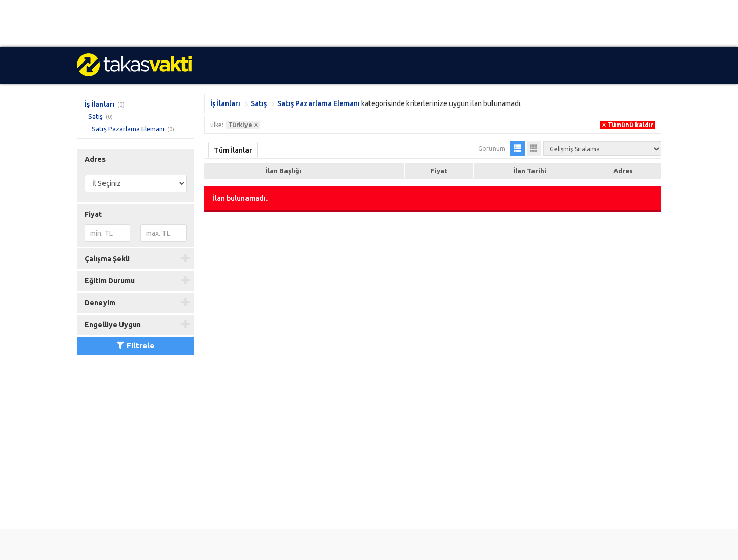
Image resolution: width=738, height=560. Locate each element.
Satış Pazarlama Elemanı (128, 129)
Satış (96, 116)
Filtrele (135, 346)
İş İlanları (100, 104)
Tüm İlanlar (233, 150)
